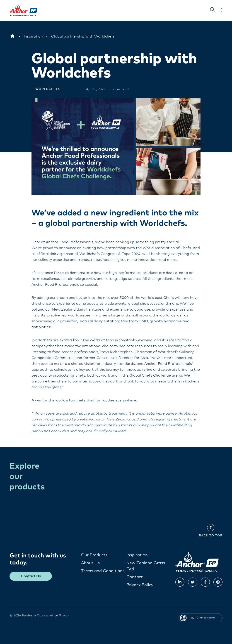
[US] (12, 36)
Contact (135, 577)
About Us (90, 563)
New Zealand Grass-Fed (147, 566)
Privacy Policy (140, 585)
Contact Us (31, 576)
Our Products (94, 555)
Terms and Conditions (103, 571)
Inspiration (137, 555)
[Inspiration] (33, 36)
